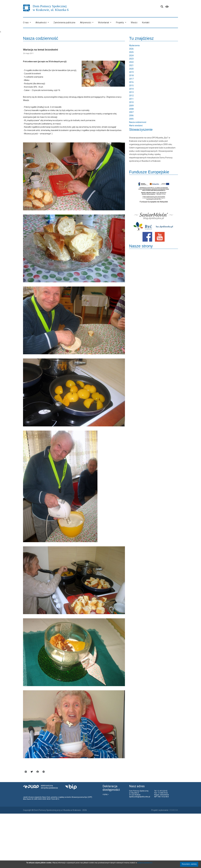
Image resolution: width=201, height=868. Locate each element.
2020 (131, 69)
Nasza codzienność (138, 122)
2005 (131, 119)
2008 (131, 109)
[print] (26, 772)
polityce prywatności (145, 863)
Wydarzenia (134, 45)
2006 (131, 115)
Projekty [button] (120, 23)
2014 (131, 89)
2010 (131, 102)
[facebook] (38, 772)
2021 (131, 65)
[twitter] (32, 772)
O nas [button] (26, 23)
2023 (131, 59)
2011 (131, 99)
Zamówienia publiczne (64, 23)
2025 (131, 52)
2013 (131, 92)
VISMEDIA (174, 810)
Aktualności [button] (41, 23)
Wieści (134, 23)
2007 (131, 112)
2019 (131, 72)
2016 (131, 82)
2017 (131, 79)
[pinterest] (44, 772)
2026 (131, 49)
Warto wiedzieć (136, 126)
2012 (131, 96)
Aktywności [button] (86, 23)
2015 (131, 86)
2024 (131, 56)
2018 (131, 75)
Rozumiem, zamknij (189, 864)
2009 (131, 106)
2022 (131, 62)
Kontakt (146, 23)
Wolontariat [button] (104, 23)
